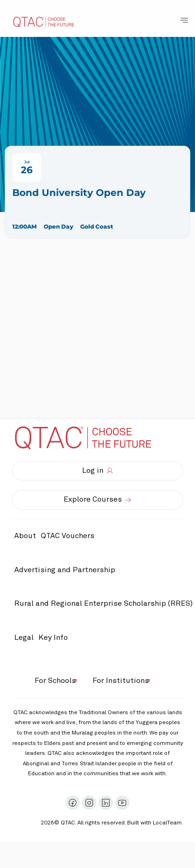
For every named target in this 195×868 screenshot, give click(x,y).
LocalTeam (167, 823)
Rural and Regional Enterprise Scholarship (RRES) (103, 603)
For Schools (55, 681)
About (25, 536)
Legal (24, 638)
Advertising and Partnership (65, 570)
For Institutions (121, 681)
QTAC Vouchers (68, 536)
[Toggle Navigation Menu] (184, 20)
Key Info (56, 638)
